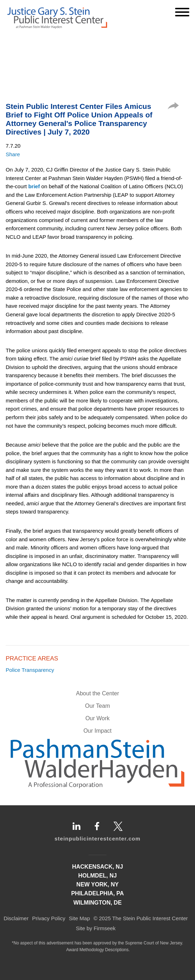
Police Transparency (30, 670)
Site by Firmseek (96, 928)
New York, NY (98, 884)
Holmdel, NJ (97, 876)
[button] (173, 107)
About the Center (98, 693)
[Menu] (182, 12)
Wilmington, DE (97, 903)
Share (13, 154)
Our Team (97, 706)
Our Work (97, 718)
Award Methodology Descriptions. (98, 950)
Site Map (80, 918)
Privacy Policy (49, 918)
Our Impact (97, 731)
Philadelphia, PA (97, 893)
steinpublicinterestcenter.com (97, 839)
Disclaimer (16, 918)
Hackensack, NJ (97, 867)
